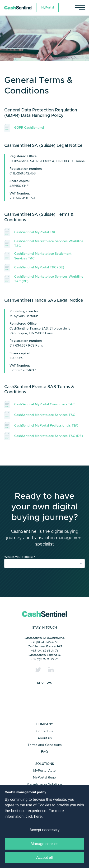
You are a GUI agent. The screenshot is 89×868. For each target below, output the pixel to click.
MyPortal (48, 8)
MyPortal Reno (44, 778)
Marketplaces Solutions (44, 784)
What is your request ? (20, 557)
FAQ (44, 752)
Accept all (44, 857)
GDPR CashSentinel (24, 128)
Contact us (45, 731)
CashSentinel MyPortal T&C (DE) (34, 268)
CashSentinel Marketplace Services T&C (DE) (44, 436)
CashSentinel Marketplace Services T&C (40, 415)
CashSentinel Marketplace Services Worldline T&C (44, 244)
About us (45, 738)
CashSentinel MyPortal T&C (30, 232)
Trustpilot (44, 703)
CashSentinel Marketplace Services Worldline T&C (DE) (44, 279)
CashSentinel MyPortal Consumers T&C (39, 404)
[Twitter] (38, 670)
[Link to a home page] (20, 8)
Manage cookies (44, 844)
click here (34, 816)
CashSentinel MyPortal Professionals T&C (41, 426)
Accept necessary (44, 830)
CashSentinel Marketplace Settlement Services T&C (38, 256)
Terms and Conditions (45, 745)
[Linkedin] (51, 670)
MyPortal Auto (44, 771)
